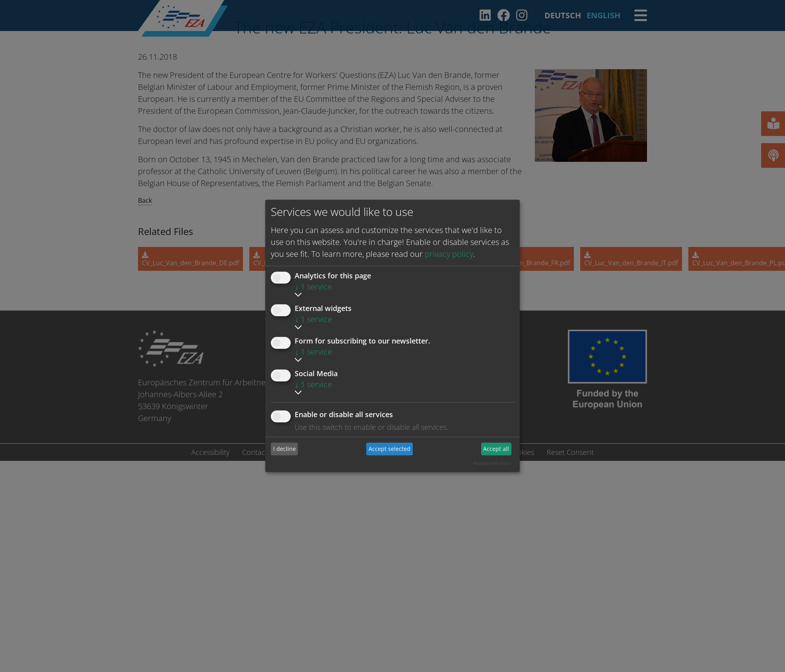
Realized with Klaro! (492, 463)
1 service (313, 286)
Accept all (496, 449)
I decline (285, 449)
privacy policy (449, 254)
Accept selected (390, 449)
